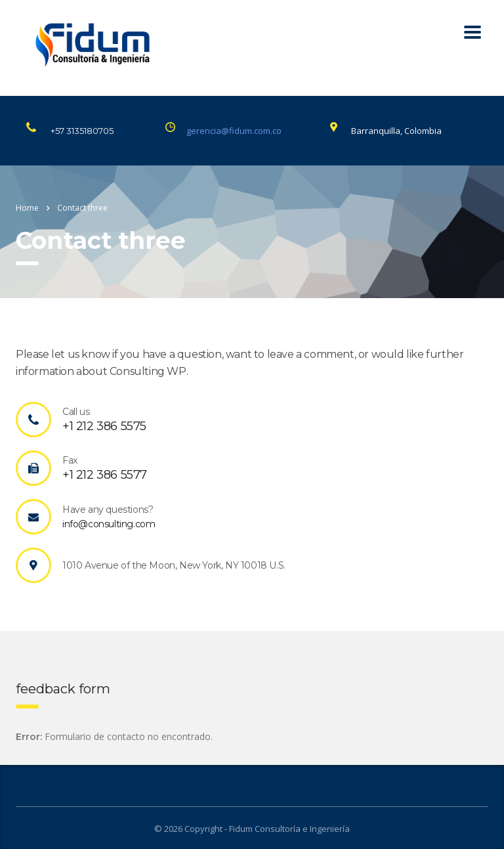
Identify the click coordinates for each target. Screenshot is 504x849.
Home (27, 208)
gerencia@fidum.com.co (234, 131)
